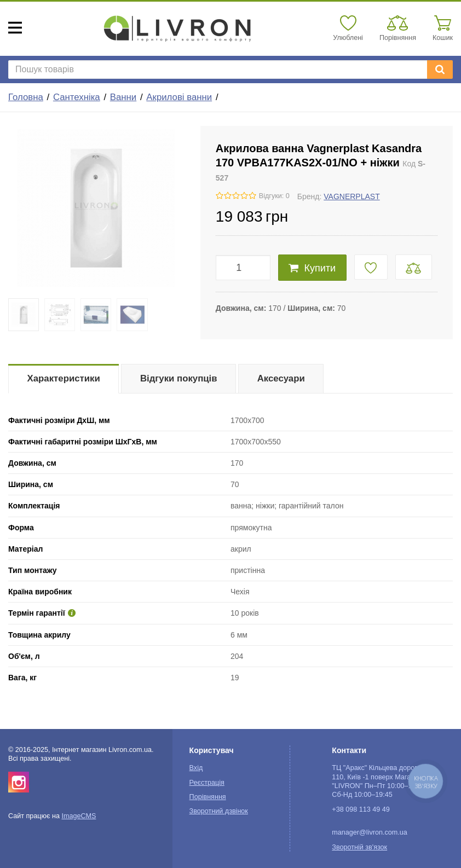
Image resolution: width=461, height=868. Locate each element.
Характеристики (64, 378)
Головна (26, 97)
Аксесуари (281, 378)
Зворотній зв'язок (359, 847)
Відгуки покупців (179, 378)
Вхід (196, 768)
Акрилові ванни (179, 97)
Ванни (123, 97)
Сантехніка (77, 97)
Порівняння (208, 797)
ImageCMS (79, 816)
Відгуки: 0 (274, 196)
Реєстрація (207, 783)
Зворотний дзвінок (219, 811)
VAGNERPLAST (351, 196)
